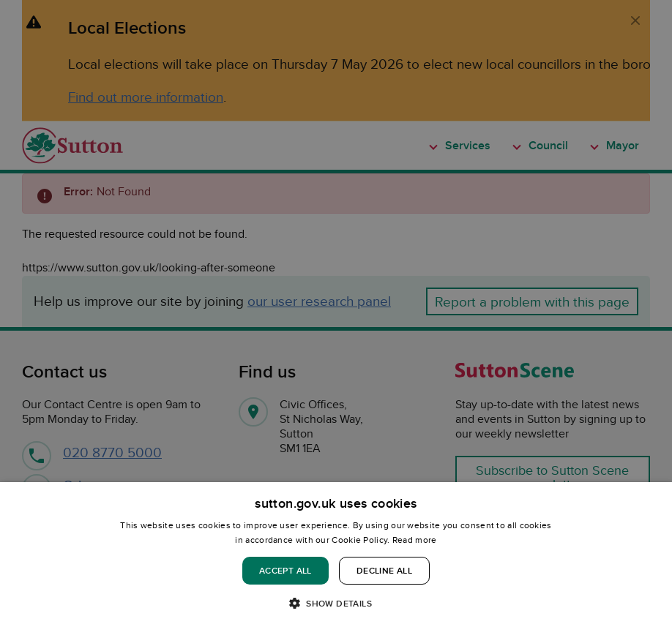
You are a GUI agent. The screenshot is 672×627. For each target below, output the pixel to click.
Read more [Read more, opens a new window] (415, 540)
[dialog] (336, 555)
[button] (336, 602)
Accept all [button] (285, 570)
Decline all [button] (384, 570)
